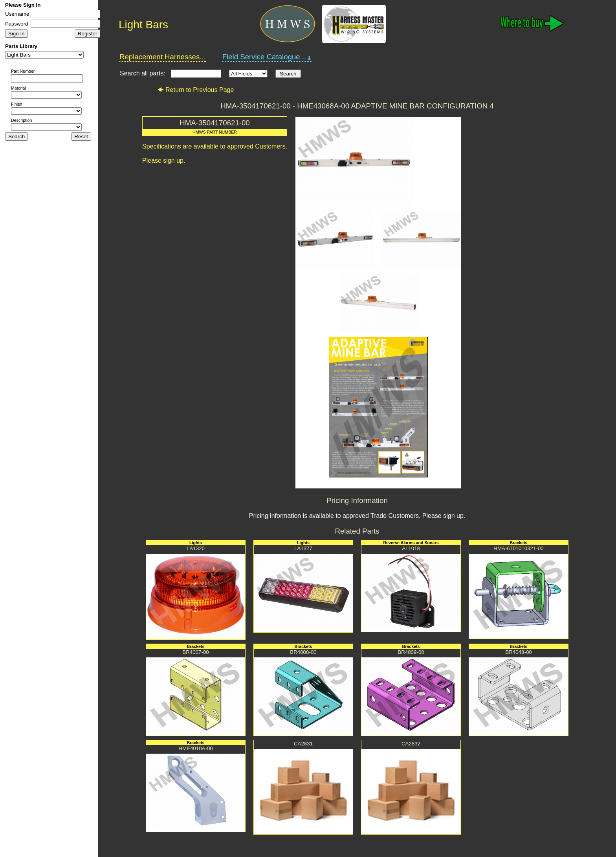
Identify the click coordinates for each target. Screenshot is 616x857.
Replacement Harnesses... (163, 57)
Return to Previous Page (195, 90)
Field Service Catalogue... (268, 57)
